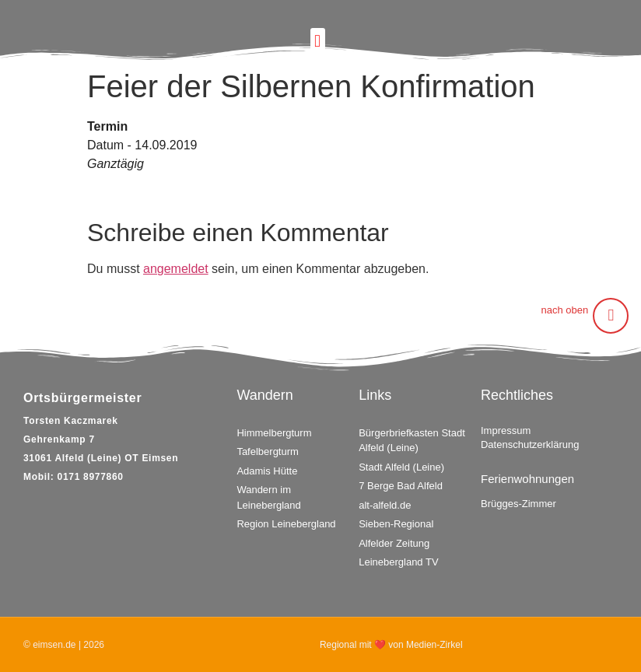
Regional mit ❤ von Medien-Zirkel (391, 645)
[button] (318, 41)
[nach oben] (611, 316)
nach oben (565, 310)
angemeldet (176, 269)
